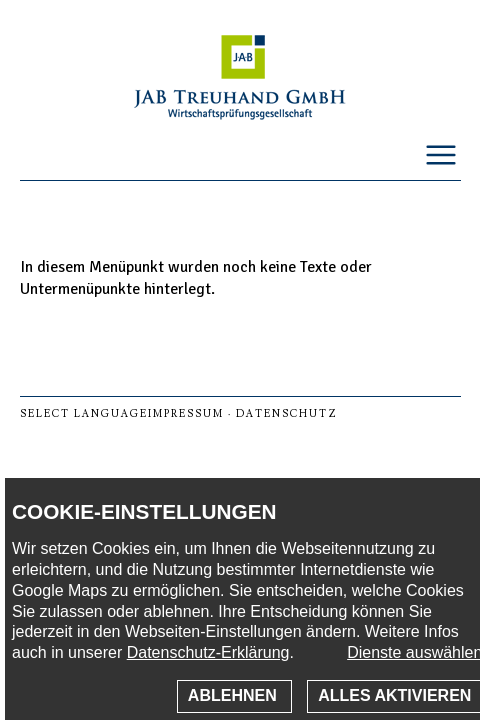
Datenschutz (287, 413)
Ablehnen (234, 695)
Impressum (186, 413)
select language (84, 413)
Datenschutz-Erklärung (208, 652)
